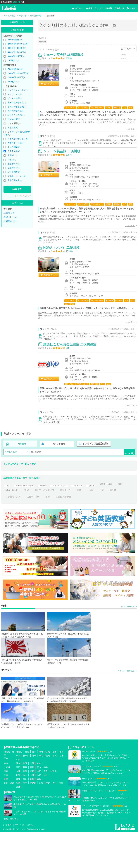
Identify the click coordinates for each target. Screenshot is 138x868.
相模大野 (54, 520)
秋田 (41, 788)
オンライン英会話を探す (94, 480)
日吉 (8, 533)
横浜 (8, 520)
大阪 (18, 807)
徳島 (39, 815)
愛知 (18, 799)
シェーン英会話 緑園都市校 (66, 57)
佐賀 (48, 819)
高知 (32, 815)
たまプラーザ (101, 520)
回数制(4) (12, 159)
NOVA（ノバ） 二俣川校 (64, 271)
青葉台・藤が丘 (86, 533)
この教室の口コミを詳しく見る (119, 142)
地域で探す (22, 480)
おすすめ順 (126, 49)
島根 (46, 811)
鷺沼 (56, 526)
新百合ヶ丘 (95, 526)
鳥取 (39, 811)
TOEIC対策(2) (14, 119)
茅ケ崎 (19, 533)
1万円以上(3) (13, 60)
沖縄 (18, 823)
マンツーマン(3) (15, 94)
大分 (55, 819)
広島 (18, 811)
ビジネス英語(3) (15, 98)
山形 (55, 788)
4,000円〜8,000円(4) (17, 52)
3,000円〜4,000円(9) (17, 48)
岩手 (34, 788)
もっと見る (127, 135)
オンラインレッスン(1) (18, 90)
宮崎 (61, 819)
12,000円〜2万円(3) (17, 77)
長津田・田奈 (12, 526)
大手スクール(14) (15, 143)
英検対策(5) (13, 128)
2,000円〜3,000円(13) (17, 44)
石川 (32, 803)
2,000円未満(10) (15, 40)
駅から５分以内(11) (16, 115)
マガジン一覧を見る (126, 707)
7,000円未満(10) (15, 69)
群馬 (55, 792)
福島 (61, 788)
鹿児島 (33, 819)
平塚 (70, 533)
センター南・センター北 (76, 520)
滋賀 (39, 807)
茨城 (48, 792)
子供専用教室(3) (15, 180)
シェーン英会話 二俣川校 (65, 164)
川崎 (108, 526)
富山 (39, 803)
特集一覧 (120, 8)
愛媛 (18, 815)
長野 (25, 803)
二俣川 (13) (9, 213)
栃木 (61, 792)
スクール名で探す (58, 480)
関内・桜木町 (41, 526)
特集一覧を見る (128, 642)
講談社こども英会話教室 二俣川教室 (73, 377)
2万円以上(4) (13, 82)
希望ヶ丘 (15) (10, 217)
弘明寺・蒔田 (56, 533)
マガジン (132, 8)
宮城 (48, 788)
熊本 (25, 819)
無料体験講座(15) (15, 111)
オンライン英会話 (103, 8)
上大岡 (119, 526)
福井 (46, 803)
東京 (18, 792)
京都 (32, 807)
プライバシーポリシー (25, 861)
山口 (32, 811)
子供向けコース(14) (16, 176)
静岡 (25, 799)
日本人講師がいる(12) (17, 139)
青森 (27, 788)
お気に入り (52, 86)
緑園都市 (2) (9, 221)
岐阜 (39, 799)
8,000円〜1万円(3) (16, 56)
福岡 (18, 819)
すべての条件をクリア (23, 196)
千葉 (41, 792)
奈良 (46, 807)
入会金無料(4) (14, 151)
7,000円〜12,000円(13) (18, 73)
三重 (32, 799)
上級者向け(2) (14, 164)
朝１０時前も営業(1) (17, 107)
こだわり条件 (11, 488)
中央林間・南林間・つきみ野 (30, 520)
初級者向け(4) (14, 168)
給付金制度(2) (14, 172)
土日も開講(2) (14, 147)
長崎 (41, 819)
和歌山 (54, 807)
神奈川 (26, 792)
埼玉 (34, 792)
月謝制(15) (12, 155)
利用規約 (7, 861)
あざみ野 (117, 520)
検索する (17, 189)
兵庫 (25, 807)
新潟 (18, 803)
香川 (25, 815)
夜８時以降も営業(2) (17, 103)
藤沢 (27, 526)
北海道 (19, 788)
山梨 (18, 795)
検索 (89, 8)
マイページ (78, 8)
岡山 (25, 811)
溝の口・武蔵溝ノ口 (74, 526)
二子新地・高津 (36, 533)
